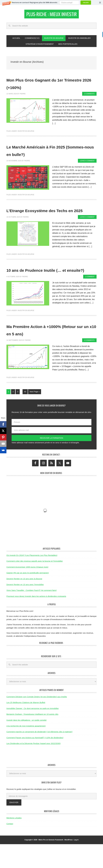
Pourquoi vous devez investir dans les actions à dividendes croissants (36, 620)
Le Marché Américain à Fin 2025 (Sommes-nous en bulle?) (45, 155)
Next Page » (35, 415)
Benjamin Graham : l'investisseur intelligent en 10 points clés (32, 738)
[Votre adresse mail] (51, 454)
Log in (76, 863)
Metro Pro (42, 863)
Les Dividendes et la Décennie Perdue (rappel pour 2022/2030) (33, 767)
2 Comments (89, 95)
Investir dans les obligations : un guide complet (26, 744)
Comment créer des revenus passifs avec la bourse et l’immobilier (35, 585)
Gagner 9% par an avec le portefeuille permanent (28, 597)
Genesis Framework (56, 863)
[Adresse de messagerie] (51, 820)
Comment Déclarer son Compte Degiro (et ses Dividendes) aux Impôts (37, 720)
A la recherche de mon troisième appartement (26, 750)
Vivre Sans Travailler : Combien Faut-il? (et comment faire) (32, 614)
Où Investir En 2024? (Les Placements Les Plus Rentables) (32, 579)
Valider (86, 3)
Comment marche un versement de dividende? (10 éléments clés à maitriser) (39, 756)
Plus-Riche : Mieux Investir (52, 15)
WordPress (69, 863)
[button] (51, 3)
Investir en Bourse (26, 133)
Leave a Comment (87, 170)
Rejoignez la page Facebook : (51, 667)
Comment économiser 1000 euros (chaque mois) (27, 591)
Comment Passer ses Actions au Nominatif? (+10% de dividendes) (35, 761)
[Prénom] (51, 446)
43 (25, 415)
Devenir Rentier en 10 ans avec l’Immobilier (25, 608)
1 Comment (90, 300)
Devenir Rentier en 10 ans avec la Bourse (24, 602)
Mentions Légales (14, 842)
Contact (10, 847)
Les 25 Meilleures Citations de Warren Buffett (26, 726)
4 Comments (89, 364)
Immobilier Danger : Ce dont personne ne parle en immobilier (33, 732)
